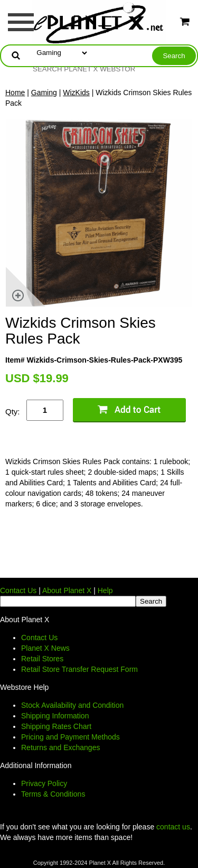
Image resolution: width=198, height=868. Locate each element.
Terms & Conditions (53, 794)
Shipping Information (55, 716)
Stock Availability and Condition (72, 705)
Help (105, 590)
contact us (173, 827)
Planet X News (45, 648)
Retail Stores (42, 659)
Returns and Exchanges (60, 747)
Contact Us (18, 590)
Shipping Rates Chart (56, 726)
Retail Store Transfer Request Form (79, 669)
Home (15, 93)
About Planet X (67, 590)
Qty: (13, 412)
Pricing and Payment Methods (70, 737)
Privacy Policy (44, 783)
